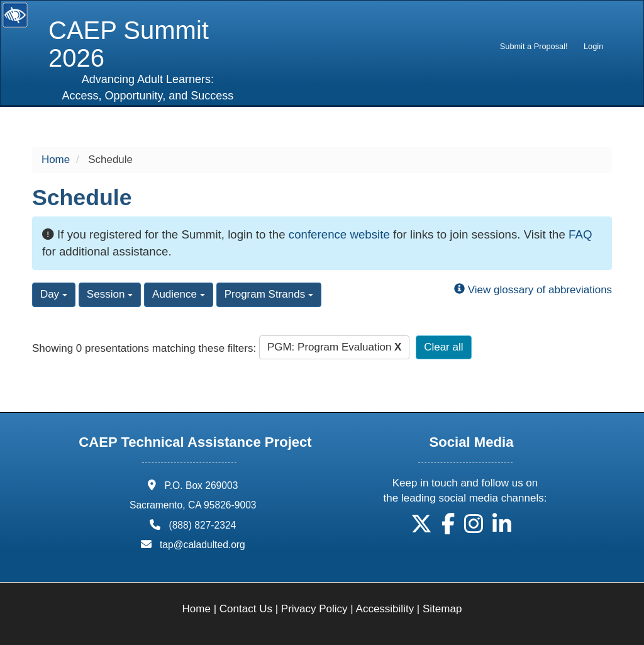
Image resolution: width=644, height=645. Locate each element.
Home (56, 160)
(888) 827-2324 (202, 525)
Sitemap (442, 609)
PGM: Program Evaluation (335, 347)
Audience (179, 294)
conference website (339, 234)
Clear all (443, 347)
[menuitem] (534, 47)
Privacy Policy (314, 609)
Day (54, 294)
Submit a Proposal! (534, 46)
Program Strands (269, 294)
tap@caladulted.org (203, 545)
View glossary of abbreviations (533, 290)
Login (593, 46)
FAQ (580, 234)
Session (110, 294)
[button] (421, 528)
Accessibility (385, 609)
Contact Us (246, 609)
